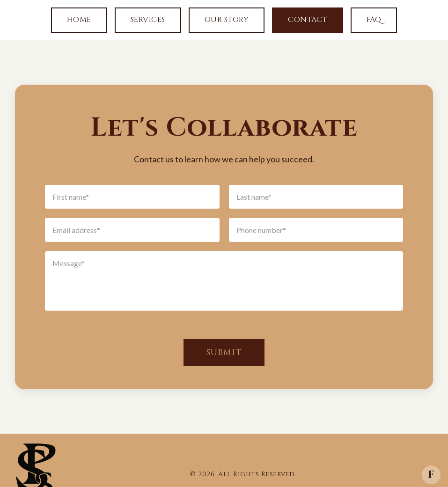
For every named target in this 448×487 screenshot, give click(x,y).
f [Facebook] (431, 474)
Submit (224, 353)
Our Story (227, 20)
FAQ (374, 20)
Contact (308, 20)
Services (148, 20)
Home (79, 20)
